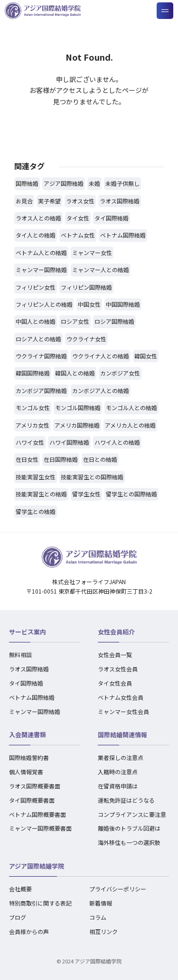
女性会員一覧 (115, 655)
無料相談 (20, 655)
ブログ (18, 917)
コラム (98, 917)
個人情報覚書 (26, 772)
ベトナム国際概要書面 (37, 814)
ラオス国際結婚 (29, 669)
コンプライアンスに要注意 (132, 814)
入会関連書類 (28, 735)
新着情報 (101, 903)
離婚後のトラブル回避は (129, 828)
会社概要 (20, 889)
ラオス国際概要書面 (35, 786)
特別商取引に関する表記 (40, 903)
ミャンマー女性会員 (123, 711)
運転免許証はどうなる (126, 800)
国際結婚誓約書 (29, 757)
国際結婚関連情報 (122, 735)
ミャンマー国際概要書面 (40, 828)
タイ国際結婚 (26, 683)
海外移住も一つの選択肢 (129, 842)
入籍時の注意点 (118, 772)
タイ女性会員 (115, 683)
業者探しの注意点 (121, 757)
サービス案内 (28, 632)
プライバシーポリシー (118, 889)
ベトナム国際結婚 (32, 697)
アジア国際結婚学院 (37, 866)
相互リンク (103, 931)
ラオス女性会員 (118, 669)
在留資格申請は (118, 786)
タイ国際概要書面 (32, 800)
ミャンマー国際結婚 (35, 711)
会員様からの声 (29, 931)
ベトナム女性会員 (121, 697)
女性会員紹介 (116, 632)
